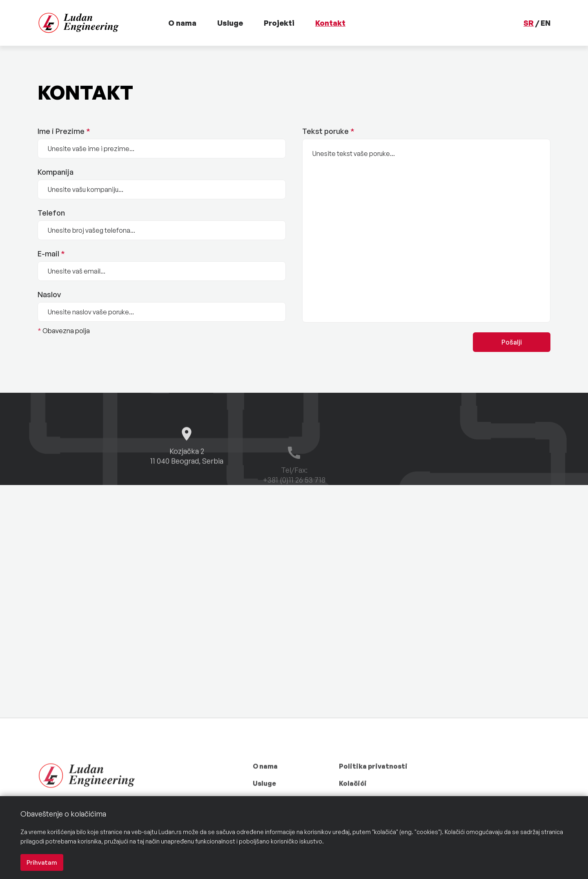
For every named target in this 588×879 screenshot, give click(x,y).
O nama (182, 23)
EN (546, 23)
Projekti (279, 23)
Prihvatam (42, 862)
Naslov (49, 295)
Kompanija (56, 172)
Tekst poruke (328, 131)
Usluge (230, 23)
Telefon (51, 213)
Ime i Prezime (64, 131)
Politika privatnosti (373, 781)
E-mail (51, 254)
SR (529, 23)
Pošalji (512, 342)
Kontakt (330, 23)
